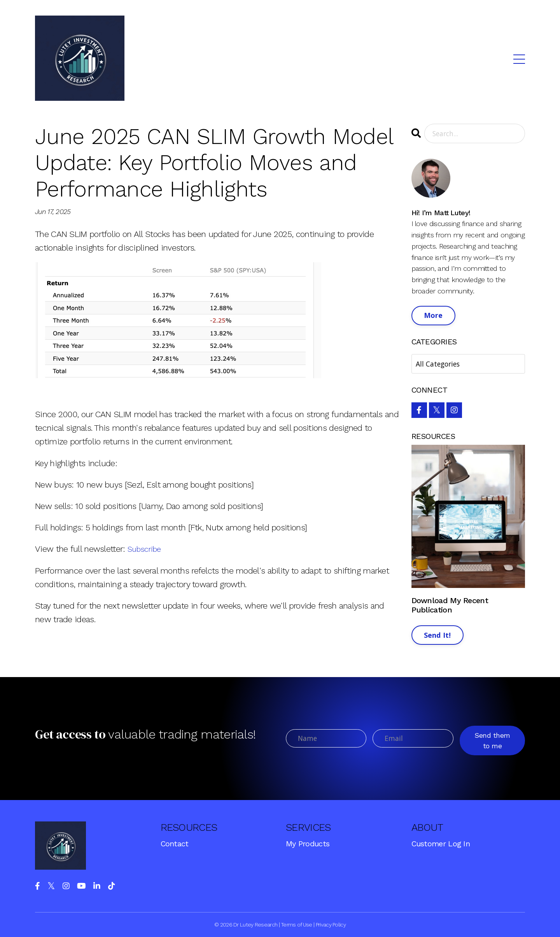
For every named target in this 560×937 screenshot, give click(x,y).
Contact (175, 844)
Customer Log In (441, 844)
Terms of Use (297, 925)
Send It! (437, 635)
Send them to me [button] (493, 740)
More (433, 316)
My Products (308, 844)
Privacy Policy (331, 925)
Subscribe (146, 549)
